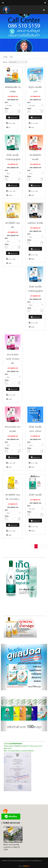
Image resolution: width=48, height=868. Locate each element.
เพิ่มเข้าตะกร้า (13, 118)
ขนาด (6, 102)
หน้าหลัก (5, 57)
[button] (4, 667)
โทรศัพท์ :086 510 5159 (11, 823)
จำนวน (7, 108)
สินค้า (11, 57)
